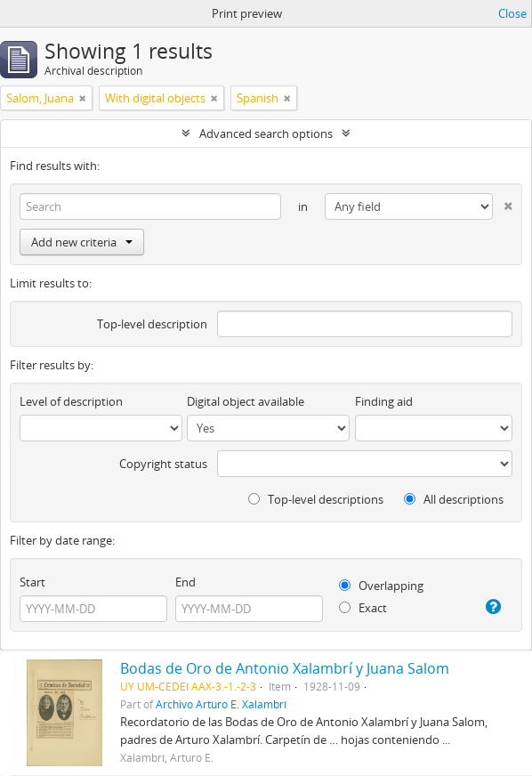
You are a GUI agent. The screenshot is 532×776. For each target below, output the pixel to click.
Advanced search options (266, 133)
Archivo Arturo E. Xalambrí (221, 704)
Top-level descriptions (316, 499)
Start (32, 582)
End (185, 582)
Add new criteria (82, 242)
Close (512, 13)
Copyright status (163, 464)
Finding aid (384, 401)
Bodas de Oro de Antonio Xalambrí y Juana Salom (285, 668)
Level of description (71, 401)
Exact (363, 608)
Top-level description (152, 324)
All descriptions (454, 499)
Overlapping (381, 586)
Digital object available (246, 401)
